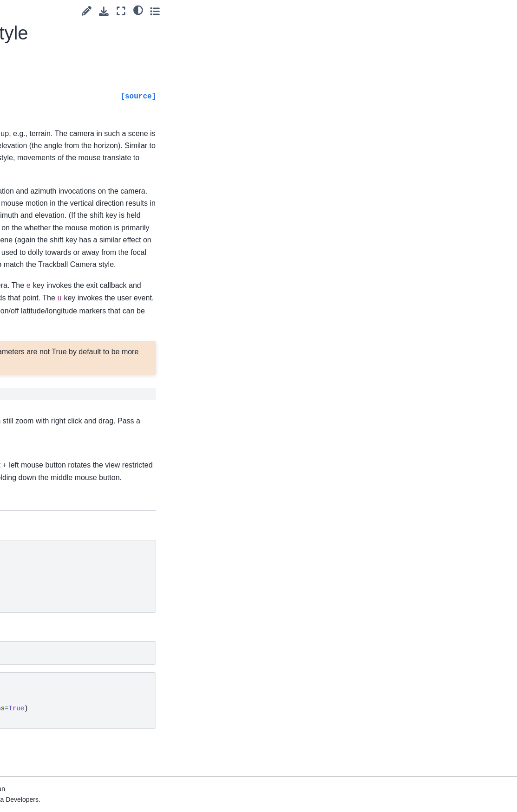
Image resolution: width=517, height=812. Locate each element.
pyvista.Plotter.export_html (65, 236)
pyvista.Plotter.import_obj (65, 612)
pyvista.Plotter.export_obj (65, 262)
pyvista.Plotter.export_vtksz (65, 313)
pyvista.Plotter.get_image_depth (63, 431)
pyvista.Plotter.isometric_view (65, 700)
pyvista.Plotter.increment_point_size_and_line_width (64, 669)
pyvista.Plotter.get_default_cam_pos (65, 406)
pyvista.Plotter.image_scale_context (65, 534)
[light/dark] (484, 10)
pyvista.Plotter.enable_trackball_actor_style (64, 128)
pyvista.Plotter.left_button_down (64, 778)
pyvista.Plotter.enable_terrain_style (64, 96)
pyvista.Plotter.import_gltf (65, 586)
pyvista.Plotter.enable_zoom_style (64, 185)
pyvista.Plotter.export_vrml (65, 288)
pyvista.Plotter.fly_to (64, 334)
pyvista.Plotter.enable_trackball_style (64, 159)
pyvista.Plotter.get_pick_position (65, 457)
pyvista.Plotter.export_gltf (65, 210)
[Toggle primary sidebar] (120, 11)
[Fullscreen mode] (467, 11)
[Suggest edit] (433, 11)
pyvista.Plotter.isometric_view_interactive (65, 726)
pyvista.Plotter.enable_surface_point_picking (64, 65)
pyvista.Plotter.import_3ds (65, 560)
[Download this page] (450, 11)
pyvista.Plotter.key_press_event (65, 752)
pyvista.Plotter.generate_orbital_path (65, 380)
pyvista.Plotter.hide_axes (64, 483)
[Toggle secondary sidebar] (501, 11)
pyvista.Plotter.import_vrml (65, 637)
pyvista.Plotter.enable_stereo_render (64, 33)
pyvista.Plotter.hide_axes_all (64, 509)
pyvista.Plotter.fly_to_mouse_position (64, 354)
